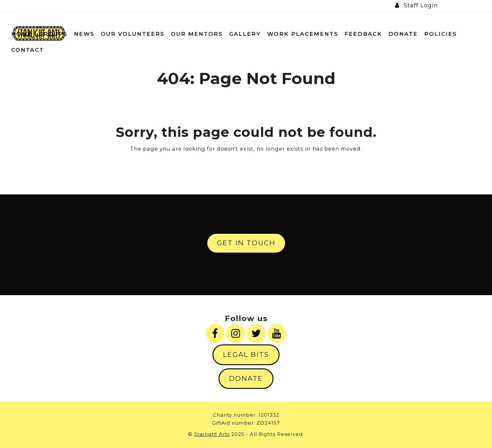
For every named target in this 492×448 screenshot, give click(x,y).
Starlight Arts (212, 434)
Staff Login (421, 5)
